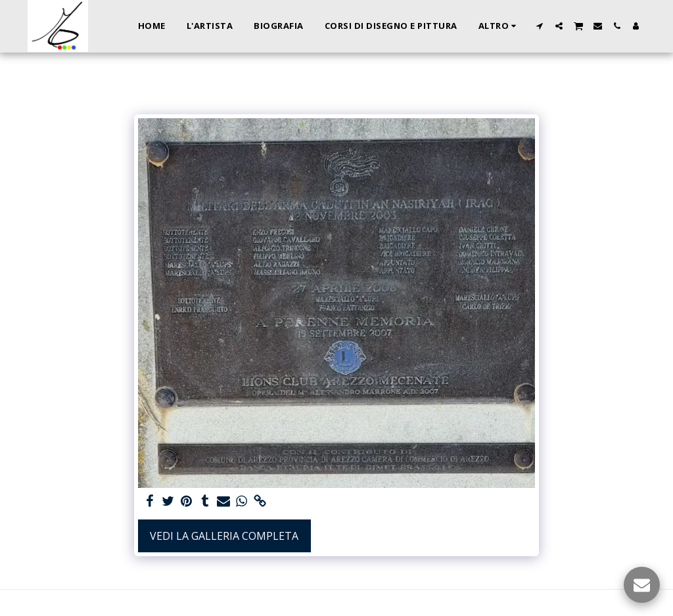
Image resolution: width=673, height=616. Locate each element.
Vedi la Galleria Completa (224, 536)
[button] (540, 26)
